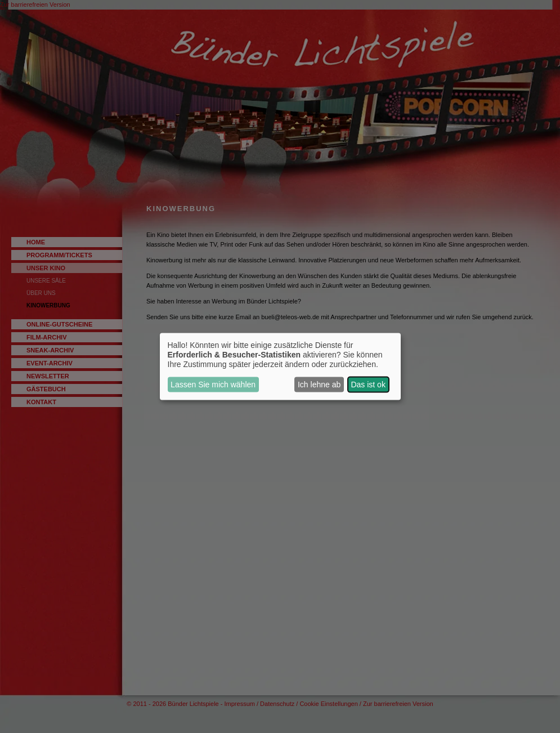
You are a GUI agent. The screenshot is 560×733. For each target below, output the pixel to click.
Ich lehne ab (319, 385)
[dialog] (280, 367)
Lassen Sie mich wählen (213, 385)
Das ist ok (368, 385)
